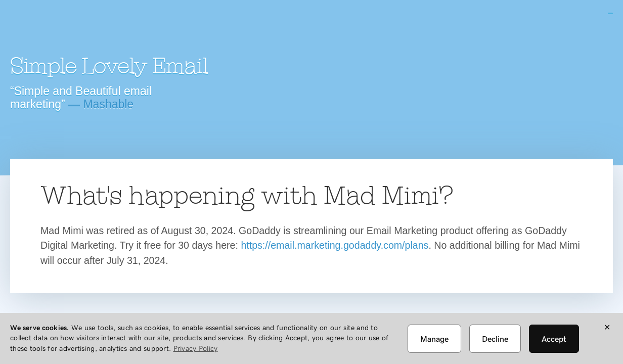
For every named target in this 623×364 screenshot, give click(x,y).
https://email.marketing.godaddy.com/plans (335, 245)
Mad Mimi (99, 28)
